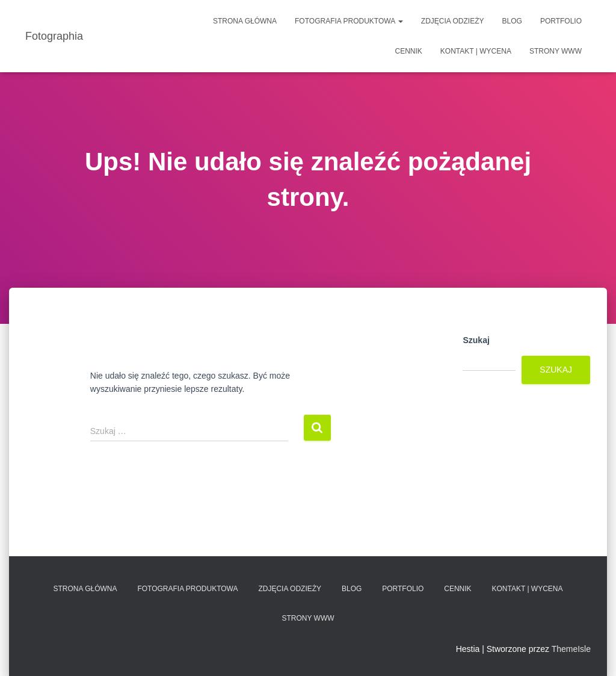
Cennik (409, 51)
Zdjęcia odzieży (453, 21)
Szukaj (476, 340)
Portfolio (561, 21)
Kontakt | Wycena (476, 51)
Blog (512, 21)
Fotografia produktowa (349, 21)
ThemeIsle (571, 649)
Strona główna (245, 21)
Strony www (556, 51)
